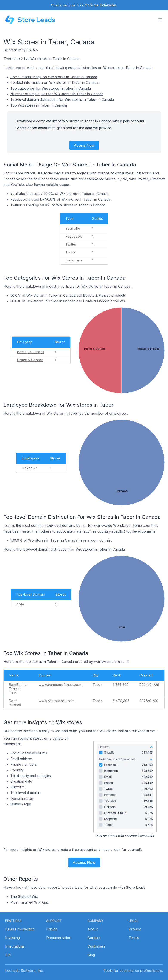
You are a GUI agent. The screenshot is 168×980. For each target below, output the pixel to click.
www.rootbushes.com (57, 701)
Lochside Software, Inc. (24, 971)
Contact (94, 938)
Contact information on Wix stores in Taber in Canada (54, 82)
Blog (91, 955)
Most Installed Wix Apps (30, 902)
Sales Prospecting (20, 929)
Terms (134, 938)
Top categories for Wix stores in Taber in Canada (51, 88)
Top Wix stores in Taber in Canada (39, 105)
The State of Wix (24, 896)
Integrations (15, 946)
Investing (12, 938)
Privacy (135, 929)
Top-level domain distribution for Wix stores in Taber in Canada (62, 99)
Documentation (59, 938)
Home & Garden (30, 360)
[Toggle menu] (160, 20)
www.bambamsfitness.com (60, 685)
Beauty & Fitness (31, 352)
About (93, 929)
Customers (96, 946)
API (8, 955)
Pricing (52, 929)
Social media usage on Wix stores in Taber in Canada (54, 77)
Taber (97, 685)
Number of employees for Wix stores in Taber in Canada (57, 94)
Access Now (84, 145)
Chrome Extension (100, 5)
